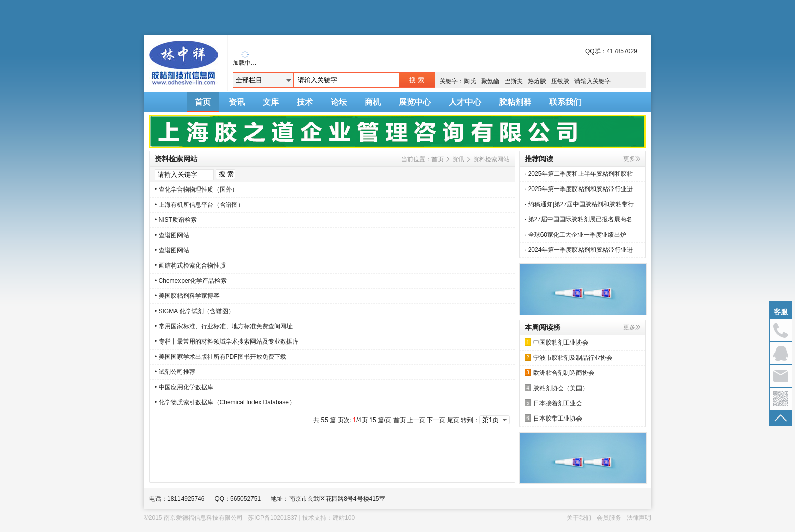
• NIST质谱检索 (176, 220)
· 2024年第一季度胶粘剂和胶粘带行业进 (579, 250)
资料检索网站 (491, 159)
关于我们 (579, 518)
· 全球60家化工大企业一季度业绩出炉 (575, 235)
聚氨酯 (490, 81)
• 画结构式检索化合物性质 (190, 265)
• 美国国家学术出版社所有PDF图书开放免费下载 (221, 357)
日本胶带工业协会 (553, 418)
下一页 (436, 420)
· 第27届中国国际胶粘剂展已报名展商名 (579, 219)
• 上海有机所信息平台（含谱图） (199, 205)
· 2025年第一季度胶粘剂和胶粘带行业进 (579, 189)
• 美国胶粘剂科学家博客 (187, 296)
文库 (271, 102)
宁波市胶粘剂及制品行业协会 (569, 357)
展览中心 (415, 102)
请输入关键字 (593, 81)
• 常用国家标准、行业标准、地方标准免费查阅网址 (224, 326)
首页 (203, 102)
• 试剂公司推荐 (175, 372)
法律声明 (639, 518)
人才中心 (465, 102)
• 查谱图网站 (172, 235)
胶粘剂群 (515, 102)
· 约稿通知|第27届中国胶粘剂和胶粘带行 (579, 204)
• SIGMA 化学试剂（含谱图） (194, 311)
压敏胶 (560, 81)
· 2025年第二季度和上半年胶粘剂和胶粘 (579, 174)
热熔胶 (537, 81)
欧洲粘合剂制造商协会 (559, 373)
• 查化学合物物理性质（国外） (196, 189)
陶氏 (470, 81)
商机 (373, 102)
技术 (305, 102)
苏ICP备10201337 (273, 518)
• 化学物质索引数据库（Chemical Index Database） (225, 402)
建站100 (344, 518)
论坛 (339, 102)
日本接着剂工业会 (553, 403)
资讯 (237, 102)
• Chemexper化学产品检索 (191, 281)
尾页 (453, 420)
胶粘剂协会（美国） (556, 388)
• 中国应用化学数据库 (184, 387)
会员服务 (609, 518)
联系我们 (565, 102)
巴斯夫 (514, 81)
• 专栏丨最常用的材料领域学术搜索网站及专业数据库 (227, 341)
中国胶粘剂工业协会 (556, 342)
